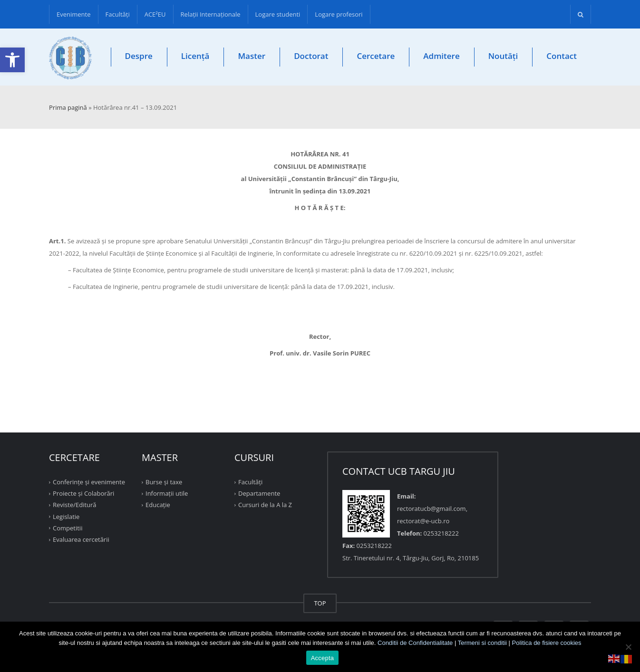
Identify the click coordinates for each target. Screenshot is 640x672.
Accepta (323, 658)
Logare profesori (339, 14)
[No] (628, 647)
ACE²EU (155, 14)
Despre (139, 56)
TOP (320, 603)
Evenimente (74, 14)
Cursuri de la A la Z (265, 505)
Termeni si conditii (482, 643)
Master (252, 56)
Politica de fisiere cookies (547, 643)
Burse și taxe (164, 482)
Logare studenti (278, 14)
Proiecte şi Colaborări (83, 493)
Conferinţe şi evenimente (89, 482)
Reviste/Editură (75, 505)
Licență (195, 56)
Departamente (259, 493)
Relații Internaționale (211, 14)
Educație (158, 505)
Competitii (68, 528)
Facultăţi (118, 14)
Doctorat (311, 56)
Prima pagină (68, 107)
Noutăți (503, 56)
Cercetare (376, 56)
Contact (562, 56)
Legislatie (66, 516)
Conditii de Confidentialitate (415, 643)
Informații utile (167, 493)
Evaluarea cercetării (81, 539)
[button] (12, 60)
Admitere (441, 56)
